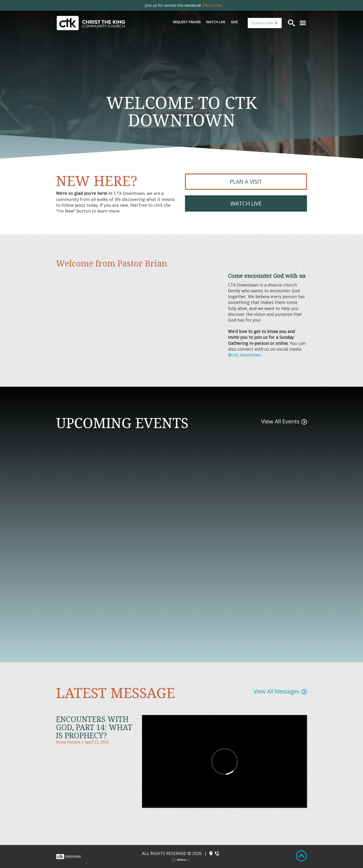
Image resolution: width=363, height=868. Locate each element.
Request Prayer (187, 22)
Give (234, 22)
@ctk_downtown (244, 355)
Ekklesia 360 (181, 860)
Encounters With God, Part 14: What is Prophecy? (94, 727)
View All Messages (277, 691)
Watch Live (216, 22)
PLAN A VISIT (246, 181)
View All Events (280, 421)
